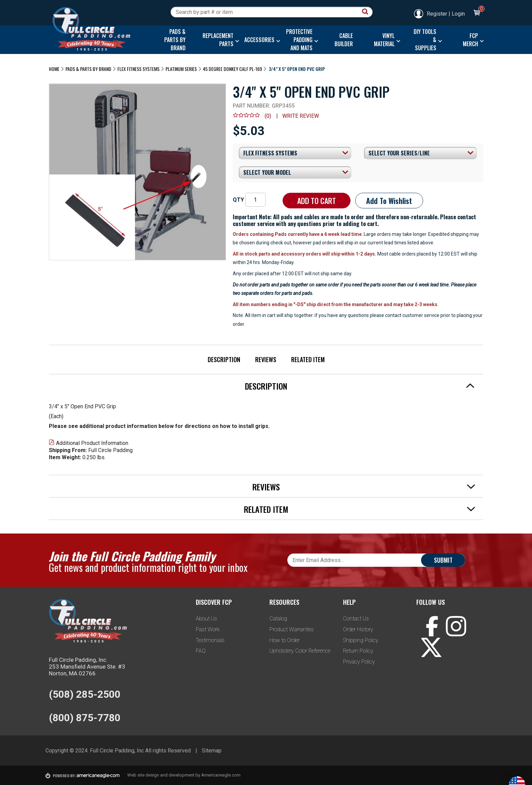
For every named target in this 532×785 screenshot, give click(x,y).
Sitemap (212, 751)
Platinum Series (181, 69)
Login (458, 14)
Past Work (208, 629)
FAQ (201, 651)
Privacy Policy (359, 662)
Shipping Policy (361, 640)
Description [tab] (360, 386)
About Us (206, 619)
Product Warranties (292, 629)
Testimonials (210, 640)
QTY (238, 200)
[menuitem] (173, 40)
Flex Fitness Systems (138, 69)
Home (54, 69)
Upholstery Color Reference (300, 651)
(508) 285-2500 (85, 694)
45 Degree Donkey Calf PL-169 (232, 69)
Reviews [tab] (364, 487)
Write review (301, 116)
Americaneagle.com (221, 775)
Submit (443, 560)
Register (430, 14)
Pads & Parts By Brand (88, 69)
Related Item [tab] (360, 509)
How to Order (284, 640)
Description (224, 359)
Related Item (308, 359)
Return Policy (358, 651)
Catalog (278, 619)
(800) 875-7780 (85, 718)
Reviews (266, 359)
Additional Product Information (89, 443)
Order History (358, 629)
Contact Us (356, 619)
